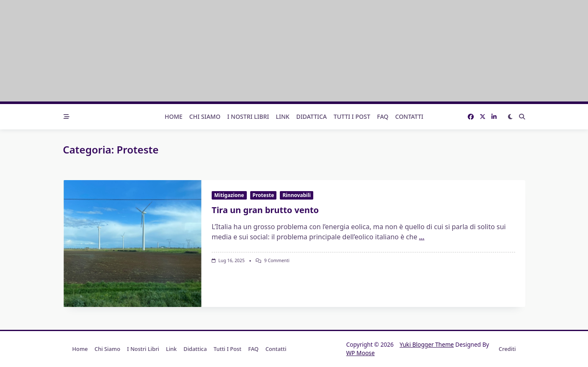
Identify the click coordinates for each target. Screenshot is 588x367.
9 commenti (277, 260)
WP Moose (360, 353)
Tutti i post (352, 116)
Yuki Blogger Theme (427, 344)
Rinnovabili (297, 195)
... (422, 237)
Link (283, 116)
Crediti (507, 349)
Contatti (410, 116)
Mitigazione (229, 195)
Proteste (264, 195)
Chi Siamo (205, 116)
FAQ (383, 116)
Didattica (312, 116)
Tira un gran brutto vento (265, 210)
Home (174, 116)
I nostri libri (248, 116)
